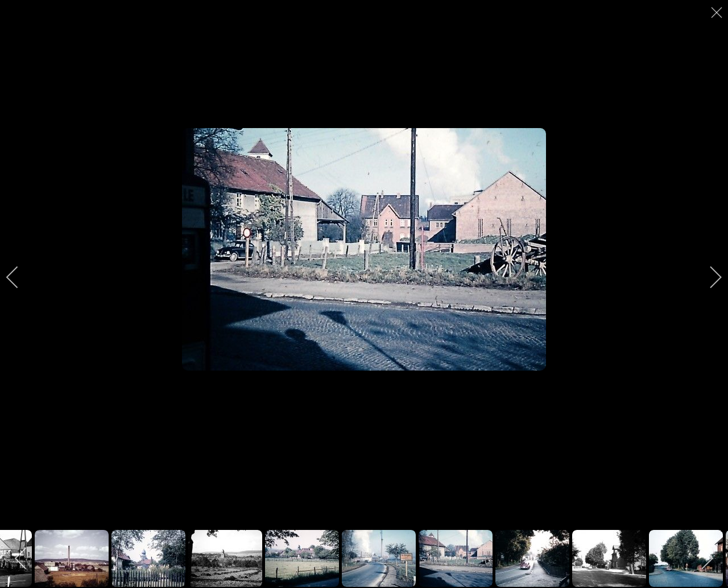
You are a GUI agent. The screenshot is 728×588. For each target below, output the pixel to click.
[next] (708, 277)
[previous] (20, 277)
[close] (718, 13)
